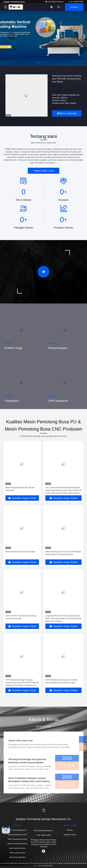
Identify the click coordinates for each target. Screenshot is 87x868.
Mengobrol (74, 7)
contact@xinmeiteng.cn (55, 2)
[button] (34, 63)
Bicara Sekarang (67, 113)
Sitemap (70, 830)
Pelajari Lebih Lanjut (43, 171)
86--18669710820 (76, 2)
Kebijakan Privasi (70, 835)
